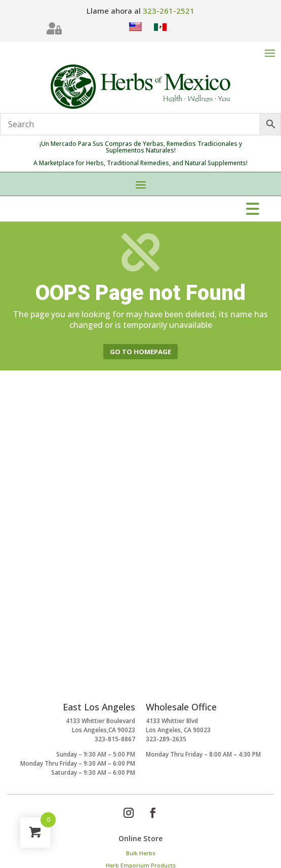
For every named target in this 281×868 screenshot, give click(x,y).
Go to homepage (140, 352)
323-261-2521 (169, 11)
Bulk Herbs (141, 853)
